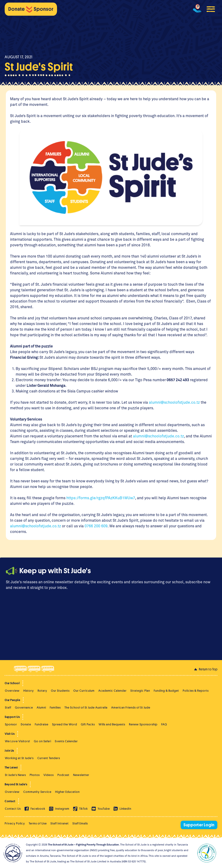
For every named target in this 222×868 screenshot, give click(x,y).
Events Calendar (66, 741)
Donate (26, 724)
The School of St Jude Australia (86, 707)
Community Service (37, 792)
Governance (24, 707)
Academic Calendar (113, 691)
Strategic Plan (140, 691)
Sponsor (11, 724)
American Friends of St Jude (131, 707)
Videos (49, 775)
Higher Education (67, 792)
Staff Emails (80, 823)
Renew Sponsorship (143, 724)
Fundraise (42, 724)
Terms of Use (38, 823)
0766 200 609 (96, 526)
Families (55, 707)
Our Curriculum (84, 691)
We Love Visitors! (18, 741)
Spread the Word (65, 724)
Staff (8, 707)
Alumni (41, 707)
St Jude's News (15, 775)
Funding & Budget (166, 691)
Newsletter (81, 775)
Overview (12, 691)
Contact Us (13, 809)
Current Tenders (49, 758)
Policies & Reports (196, 691)
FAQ (164, 724)
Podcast (63, 775)
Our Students (60, 691)
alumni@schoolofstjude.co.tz (174, 402)
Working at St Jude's (19, 758)
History (29, 691)
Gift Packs (88, 724)
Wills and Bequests (112, 724)
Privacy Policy (15, 823)
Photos (35, 775)
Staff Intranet (60, 823)
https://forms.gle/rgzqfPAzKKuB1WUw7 (101, 498)
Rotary (42, 691)
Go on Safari (43, 741)
